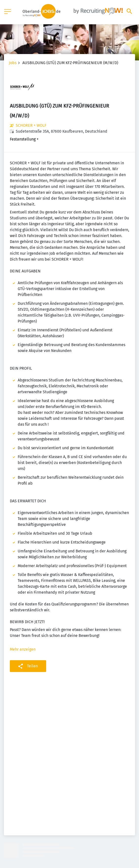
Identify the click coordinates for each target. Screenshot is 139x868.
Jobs (13, 63)
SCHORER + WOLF (31, 125)
